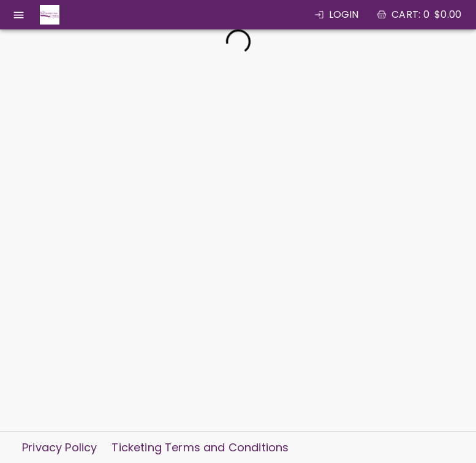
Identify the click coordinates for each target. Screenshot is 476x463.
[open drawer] (19, 15)
